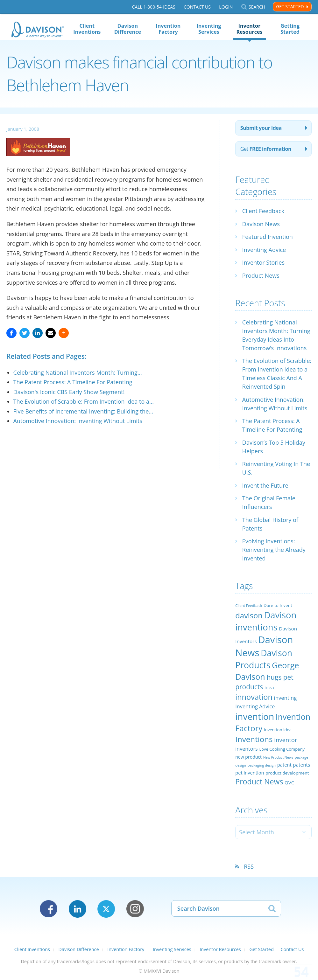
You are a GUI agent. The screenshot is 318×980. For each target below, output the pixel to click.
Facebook (49, 909)
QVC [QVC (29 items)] (289, 782)
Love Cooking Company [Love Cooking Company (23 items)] (282, 749)
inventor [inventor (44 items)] (286, 740)
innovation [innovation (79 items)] (254, 697)
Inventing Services (209, 29)
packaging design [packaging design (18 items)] (262, 765)
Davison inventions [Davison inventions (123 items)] (266, 621)
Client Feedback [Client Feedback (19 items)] (249, 605)
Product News (261, 275)
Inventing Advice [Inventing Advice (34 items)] (255, 706)
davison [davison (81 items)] (249, 615)
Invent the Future (265, 485)
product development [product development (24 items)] (287, 773)
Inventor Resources (249, 29)
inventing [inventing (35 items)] (286, 698)
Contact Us (197, 7)
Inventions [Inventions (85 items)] (254, 739)
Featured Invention (268, 237)
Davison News (261, 224)
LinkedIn (78, 909)
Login (226, 7)
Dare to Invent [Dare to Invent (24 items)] (278, 605)
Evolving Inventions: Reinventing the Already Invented (274, 550)
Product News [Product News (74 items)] (259, 782)
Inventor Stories (263, 262)
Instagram (135, 909)
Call (154, 7)
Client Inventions (87, 29)
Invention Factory (168, 29)
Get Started (290, 7)
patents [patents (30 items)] (301, 765)
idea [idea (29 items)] (269, 687)
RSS (249, 866)
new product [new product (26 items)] (248, 757)
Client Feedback (263, 211)
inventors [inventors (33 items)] (246, 749)
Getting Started (290, 29)
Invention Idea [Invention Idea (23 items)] (278, 730)
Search (257, 7)
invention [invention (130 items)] (255, 716)
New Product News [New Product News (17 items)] (278, 757)
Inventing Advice (264, 250)
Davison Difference (128, 29)
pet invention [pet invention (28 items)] (250, 773)
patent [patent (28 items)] (284, 765)
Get (266, 149)
